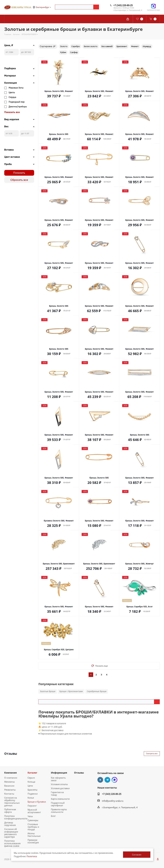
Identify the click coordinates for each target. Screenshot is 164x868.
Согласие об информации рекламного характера (11, 833)
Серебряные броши (97, 691)
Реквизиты (10, 790)
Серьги (31, 778)
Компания (10, 773)
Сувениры (33, 820)
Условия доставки (60, 788)
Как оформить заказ (58, 779)
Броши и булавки (37, 802)
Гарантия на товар (57, 794)
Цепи (30, 786)
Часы (30, 816)
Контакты (9, 794)
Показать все (12, 112)
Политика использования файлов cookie (12, 843)
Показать (19, 173)
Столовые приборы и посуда (33, 827)
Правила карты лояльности (59, 811)
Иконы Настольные (34, 835)
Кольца (31, 782)
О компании (11, 778)
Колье (31, 798)
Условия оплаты (59, 784)
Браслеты (33, 790)
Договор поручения (10, 824)
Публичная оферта (10, 811)
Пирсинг (32, 806)
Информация (59, 773)
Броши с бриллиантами (71, 691)
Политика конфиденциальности (16, 817)
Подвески (33, 794)
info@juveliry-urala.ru (113, 801)
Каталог (32, 773)
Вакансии (9, 786)
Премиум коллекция (33, 841)
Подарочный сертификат (58, 804)
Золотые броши (48, 691)
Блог (53, 816)
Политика (32, 856)
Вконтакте (100, 780)
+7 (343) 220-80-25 (123, 5)
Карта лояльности (60, 799)
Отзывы (79, 773)
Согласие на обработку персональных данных (12, 802)
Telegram (107, 780)
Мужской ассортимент (34, 811)
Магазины (10, 782)
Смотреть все (152, 753)
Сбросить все (19, 180)
